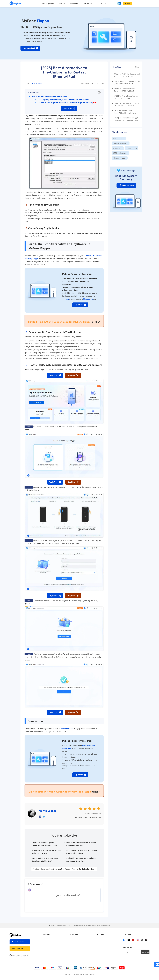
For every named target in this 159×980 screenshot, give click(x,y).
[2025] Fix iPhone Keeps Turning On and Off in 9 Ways (126, 97)
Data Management (47, 3)
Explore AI (88, 3)
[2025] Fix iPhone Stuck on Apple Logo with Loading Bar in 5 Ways (126, 119)
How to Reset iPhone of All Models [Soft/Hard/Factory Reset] (127, 83)
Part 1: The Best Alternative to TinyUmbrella (49, 97)
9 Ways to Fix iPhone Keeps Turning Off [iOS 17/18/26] (124, 90)
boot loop (65, 299)
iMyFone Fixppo (67, 729)
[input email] (132, 952)
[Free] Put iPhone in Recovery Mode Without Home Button (125, 112)
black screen (88, 299)
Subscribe (145, 952)
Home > (54, 926)
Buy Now (73, 375)
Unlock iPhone (119, 138)
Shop (128, 3)
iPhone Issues (37, 83)
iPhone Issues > (62, 926)
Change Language (19, 955)
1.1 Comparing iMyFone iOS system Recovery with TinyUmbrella (63, 100)
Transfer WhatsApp (121, 143)
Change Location (120, 158)
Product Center (20, 942)
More (138, 67)
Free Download (30, 48)
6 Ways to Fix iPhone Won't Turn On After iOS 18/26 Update (126, 104)
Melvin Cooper (47, 811)
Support (108, 3)
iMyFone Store (20, 948)
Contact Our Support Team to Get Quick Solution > (75, 869)
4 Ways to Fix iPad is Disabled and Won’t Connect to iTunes (127, 75)
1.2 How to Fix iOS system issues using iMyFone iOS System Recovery (65, 103)
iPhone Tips (118, 148)
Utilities (62, 3)
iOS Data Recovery (120, 153)
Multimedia (75, 3)
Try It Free (69, 108)
